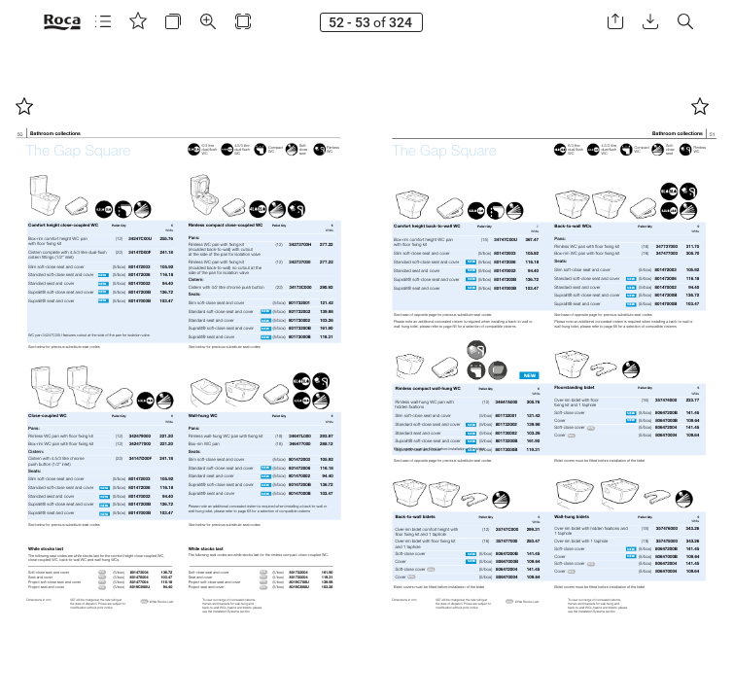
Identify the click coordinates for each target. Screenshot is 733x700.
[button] (103, 22)
